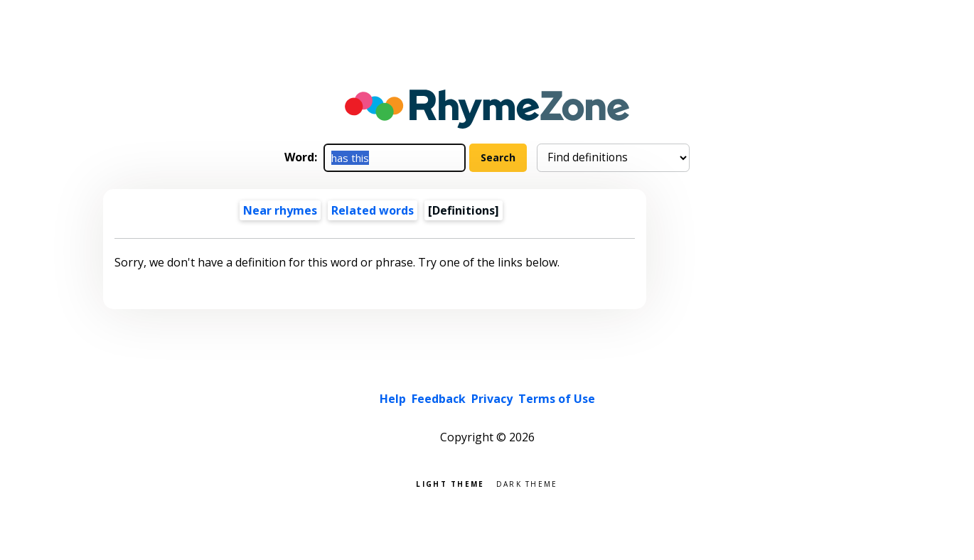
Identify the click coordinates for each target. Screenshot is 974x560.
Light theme (450, 483)
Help (393, 399)
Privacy (492, 399)
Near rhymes (280, 210)
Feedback (439, 399)
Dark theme (527, 483)
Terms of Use (557, 399)
